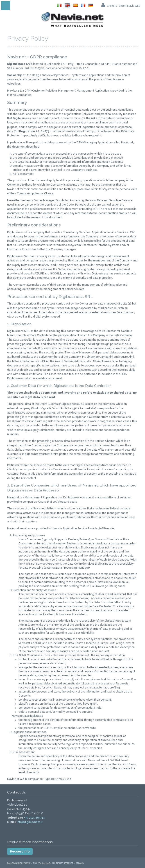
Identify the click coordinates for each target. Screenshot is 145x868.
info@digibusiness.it (30, 822)
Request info (20, 851)
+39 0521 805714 (34, 818)
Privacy (80, 863)
